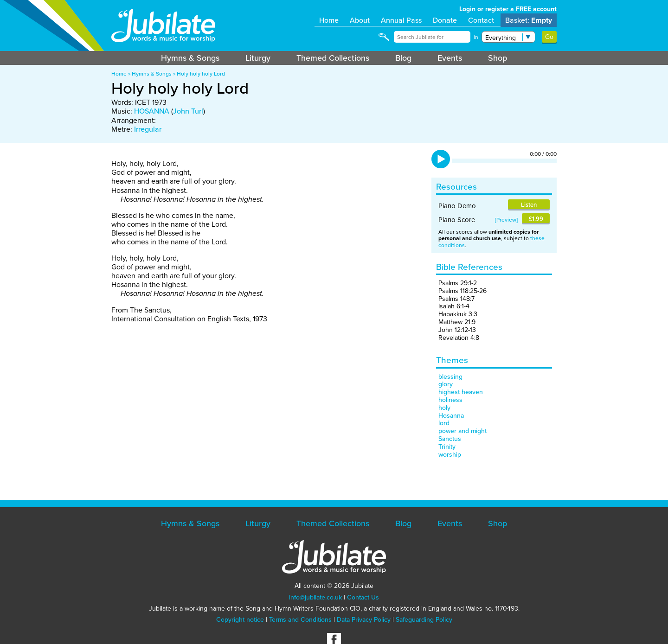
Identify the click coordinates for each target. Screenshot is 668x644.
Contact (481, 20)
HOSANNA (152, 111)
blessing (450, 377)
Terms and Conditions (300, 620)
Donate (445, 20)
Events (450, 58)
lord (444, 423)
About (360, 20)
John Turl (188, 111)
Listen (529, 205)
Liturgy (258, 58)
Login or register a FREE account (508, 9)
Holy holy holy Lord (201, 74)
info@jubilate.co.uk (315, 597)
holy (444, 408)
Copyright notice (240, 620)
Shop (498, 58)
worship (450, 455)
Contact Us (363, 597)
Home (329, 20)
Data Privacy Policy (364, 620)
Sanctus (450, 439)
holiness (450, 400)
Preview (506, 220)
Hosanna (451, 416)
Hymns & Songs (190, 58)
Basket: (529, 20)
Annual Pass (401, 20)
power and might (462, 431)
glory (446, 384)
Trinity (447, 447)
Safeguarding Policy (424, 620)
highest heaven (461, 392)
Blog (403, 58)
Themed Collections (333, 58)
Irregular (148, 129)
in (476, 37)
